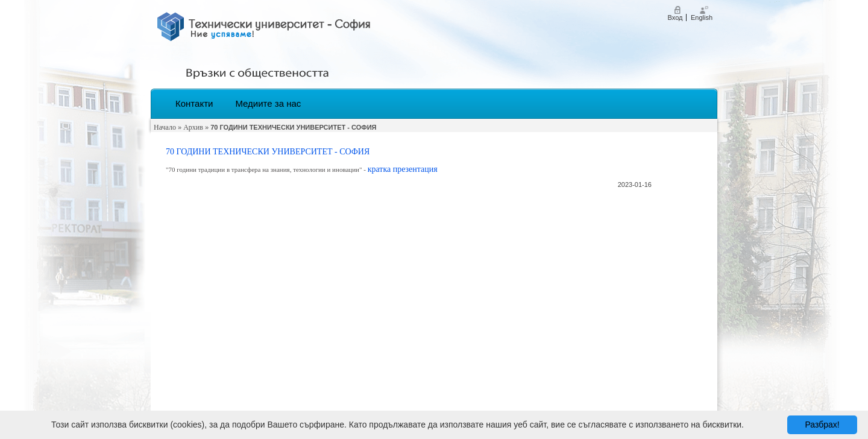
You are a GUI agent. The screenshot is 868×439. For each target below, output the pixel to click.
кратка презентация (403, 169)
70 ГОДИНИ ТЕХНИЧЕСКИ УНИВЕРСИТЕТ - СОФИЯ (268, 152)
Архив (193, 127)
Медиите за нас (268, 103)
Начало (165, 127)
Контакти (194, 103)
